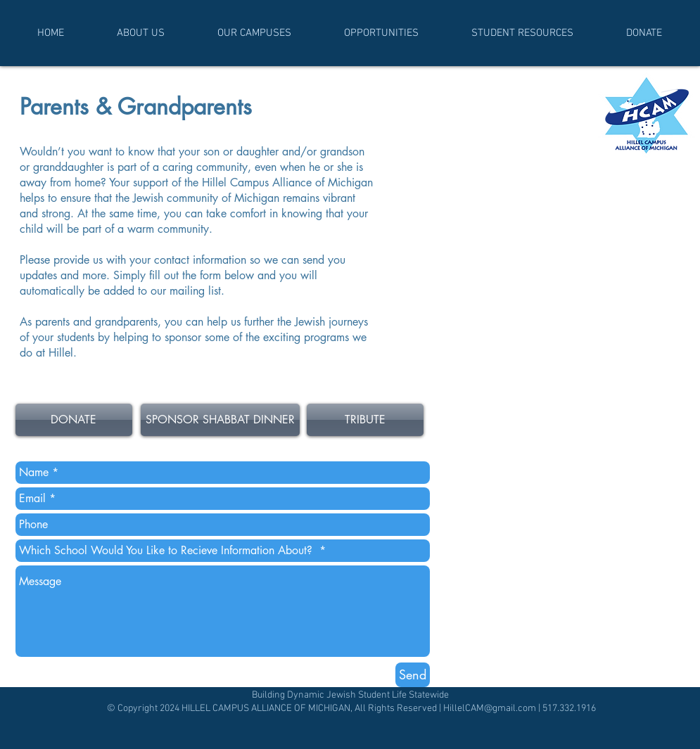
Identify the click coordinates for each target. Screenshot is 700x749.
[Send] (413, 675)
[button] (141, 33)
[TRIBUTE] (365, 420)
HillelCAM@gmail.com (490, 709)
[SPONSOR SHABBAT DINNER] (220, 420)
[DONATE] (74, 420)
